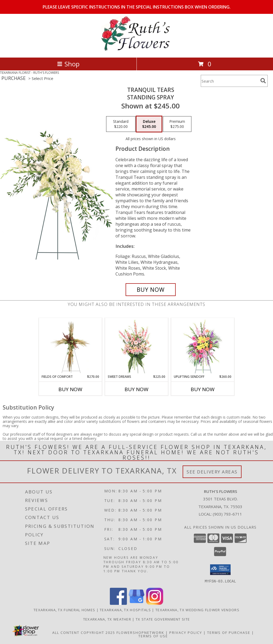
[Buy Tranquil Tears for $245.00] (151, 290)
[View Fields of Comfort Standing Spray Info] (71, 346)
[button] (220, 570)
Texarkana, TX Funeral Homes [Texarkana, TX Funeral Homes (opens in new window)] (64, 610)
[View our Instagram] (155, 603)
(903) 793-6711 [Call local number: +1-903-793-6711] (227, 514)
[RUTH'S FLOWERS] (136, 50)
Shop (68, 64)
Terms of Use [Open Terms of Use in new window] (153, 636)
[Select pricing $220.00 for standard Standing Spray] (121, 124)
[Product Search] (230, 81)
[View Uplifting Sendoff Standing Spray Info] (203, 346)
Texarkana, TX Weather (107, 619)
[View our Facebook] (118, 603)
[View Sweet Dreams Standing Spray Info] (137, 346)
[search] (263, 81)
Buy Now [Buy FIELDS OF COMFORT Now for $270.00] (70, 389)
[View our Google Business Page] (136, 603)
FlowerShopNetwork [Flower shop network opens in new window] (140, 632)
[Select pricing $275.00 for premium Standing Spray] (177, 124)
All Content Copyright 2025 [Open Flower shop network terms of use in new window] (84, 632)
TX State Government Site (163, 619)
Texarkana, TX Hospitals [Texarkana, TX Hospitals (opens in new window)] (125, 610)
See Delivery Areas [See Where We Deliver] (212, 472)
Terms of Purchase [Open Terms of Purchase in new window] (229, 632)
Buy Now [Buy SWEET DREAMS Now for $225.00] (136, 389)
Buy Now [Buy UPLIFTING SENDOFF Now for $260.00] (203, 389)
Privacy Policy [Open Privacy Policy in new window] (186, 632)
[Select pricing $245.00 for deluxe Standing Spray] (149, 124)
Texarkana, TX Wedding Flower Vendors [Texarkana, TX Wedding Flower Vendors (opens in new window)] (197, 610)
